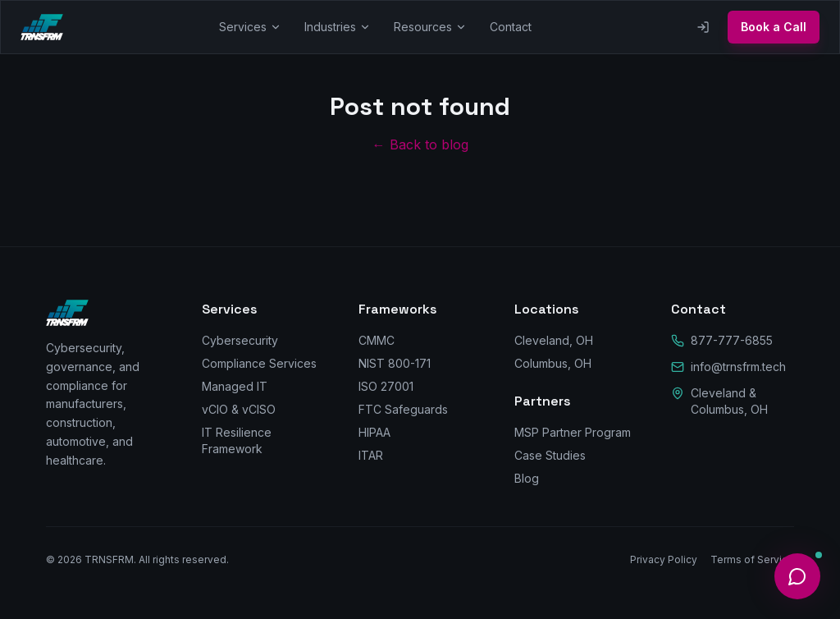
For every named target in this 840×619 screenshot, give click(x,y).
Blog (527, 478)
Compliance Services (259, 363)
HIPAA (374, 432)
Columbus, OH (553, 363)
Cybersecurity (240, 340)
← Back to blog (420, 144)
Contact (511, 27)
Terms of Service (752, 559)
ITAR (371, 455)
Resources (430, 27)
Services (250, 27)
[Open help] (797, 576)
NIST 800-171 (395, 363)
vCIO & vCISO (239, 409)
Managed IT (235, 386)
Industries (338, 27)
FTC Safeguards (403, 409)
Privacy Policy (664, 559)
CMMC (377, 340)
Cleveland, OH (554, 340)
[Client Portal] (703, 27)
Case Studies (550, 455)
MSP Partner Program (573, 432)
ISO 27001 (386, 386)
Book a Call (774, 27)
